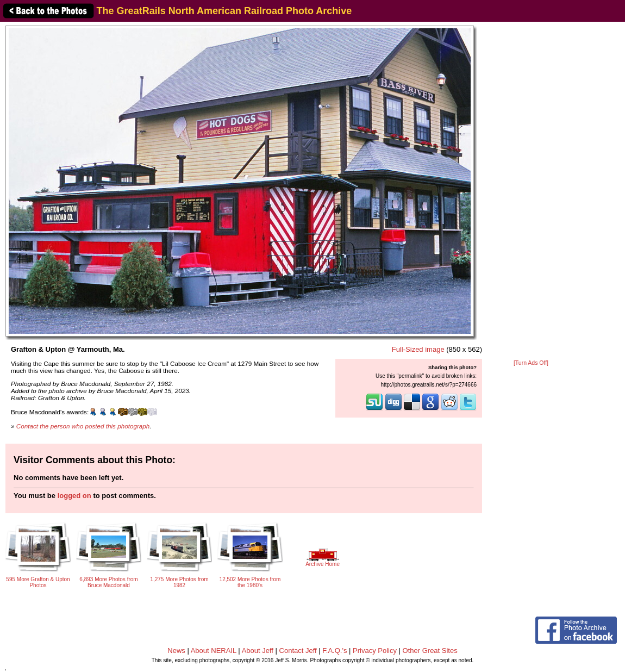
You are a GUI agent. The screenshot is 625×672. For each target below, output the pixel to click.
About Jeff (258, 651)
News (176, 651)
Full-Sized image (418, 349)
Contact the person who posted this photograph (83, 426)
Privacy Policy (375, 651)
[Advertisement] (531, 191)
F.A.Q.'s (335, 651)
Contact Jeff (298, 651)
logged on (74, 496)
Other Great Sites (430, 651)
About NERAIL (214, 651)
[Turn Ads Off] (531, 363)
